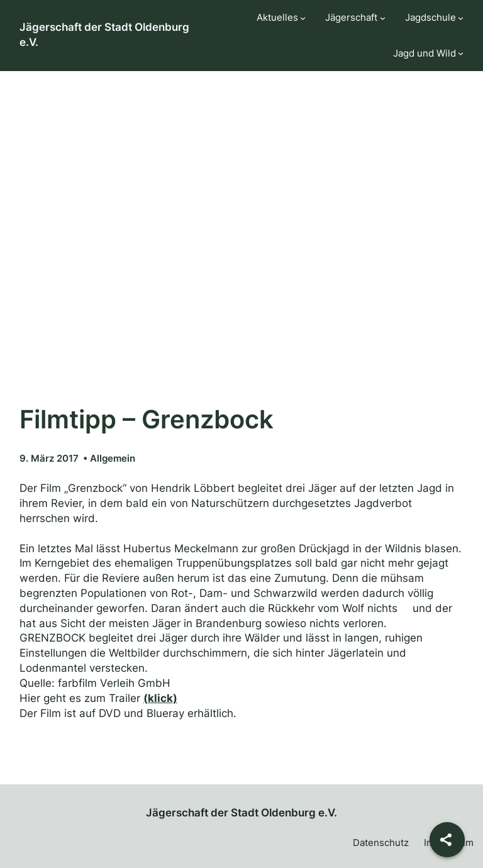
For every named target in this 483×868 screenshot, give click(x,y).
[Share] (447, 840)
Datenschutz (381, 843)
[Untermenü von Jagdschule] (461, 18)
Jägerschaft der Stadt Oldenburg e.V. (241, 813)
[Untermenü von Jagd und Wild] (461, 53)
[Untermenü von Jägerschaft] (383, 18)
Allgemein (113, 458)
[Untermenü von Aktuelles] (303, 18)
